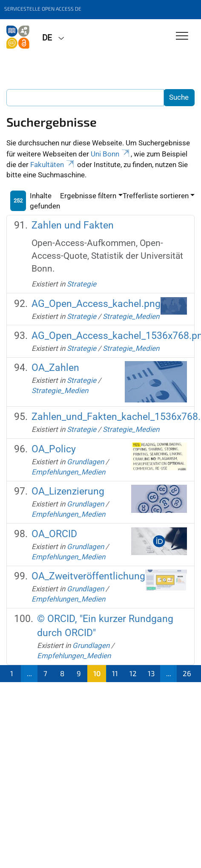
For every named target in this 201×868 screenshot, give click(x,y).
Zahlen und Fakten (73, 225)
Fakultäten (53, 165)
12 (133, 673)
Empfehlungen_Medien (68, 472)
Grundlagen (85, 462)
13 (151, 673)
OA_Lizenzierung (68, 491)
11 (115, 673)
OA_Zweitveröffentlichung (88, 576)
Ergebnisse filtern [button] (88, 196)
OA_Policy (54, 449)
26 (187, 673)
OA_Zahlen (55, 368)
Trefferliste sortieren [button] (156, 196)
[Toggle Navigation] (182, 36)
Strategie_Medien (131, 316)
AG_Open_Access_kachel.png (96, 304)
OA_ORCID (54, 534)
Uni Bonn (111, 154)
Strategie (82, 284)
